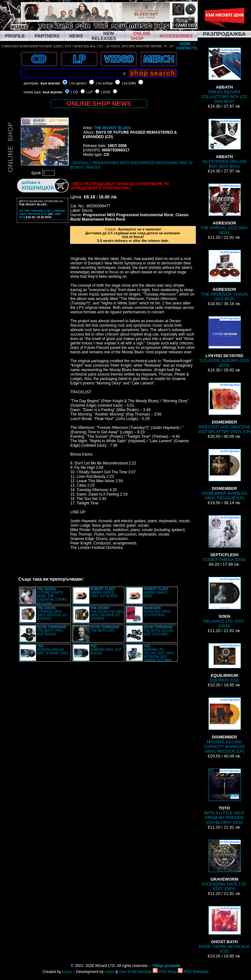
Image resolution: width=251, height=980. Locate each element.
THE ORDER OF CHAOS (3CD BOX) (224, 276)
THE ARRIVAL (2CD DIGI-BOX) (224, 209)
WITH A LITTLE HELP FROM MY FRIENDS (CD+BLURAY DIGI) (224, 797)
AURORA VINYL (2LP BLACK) (106, 650)
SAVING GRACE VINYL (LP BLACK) (104, 593)
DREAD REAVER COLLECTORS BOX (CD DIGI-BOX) (224, 76)
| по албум (104, 83)
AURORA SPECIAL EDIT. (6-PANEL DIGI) (53, 650)
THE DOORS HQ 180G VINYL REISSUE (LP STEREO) (107, 613)
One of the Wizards (135, 972)
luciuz (67, 972)
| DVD (106, 92)
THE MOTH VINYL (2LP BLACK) (52, 631)
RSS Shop (165, 972)
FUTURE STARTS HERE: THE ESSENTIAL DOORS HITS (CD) (52, 596)
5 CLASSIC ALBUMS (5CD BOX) (224, 342)
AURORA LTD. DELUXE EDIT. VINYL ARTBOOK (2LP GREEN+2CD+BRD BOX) (151, 655)
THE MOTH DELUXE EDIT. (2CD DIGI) (159, 631)
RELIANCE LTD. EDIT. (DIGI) (225, 603)
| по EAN (129, 83)
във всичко (50, 83)
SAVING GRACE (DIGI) (156, 593)
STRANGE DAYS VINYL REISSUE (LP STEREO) (52, 613)
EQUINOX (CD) (224, 663)
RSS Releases (193, 972)
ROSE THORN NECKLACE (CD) (224, 930)
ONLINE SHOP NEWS (99, 103)
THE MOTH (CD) (105, 629)
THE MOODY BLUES (112, 128)
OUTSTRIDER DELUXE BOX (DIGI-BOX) (224, 144)
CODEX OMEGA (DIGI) (224, 539)
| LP (90, 92)
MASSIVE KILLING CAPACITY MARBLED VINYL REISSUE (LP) (224, 726)
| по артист (78, 83)
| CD (75, 92)
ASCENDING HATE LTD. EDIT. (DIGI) (225, 865)
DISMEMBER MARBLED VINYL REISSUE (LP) (225, 475)
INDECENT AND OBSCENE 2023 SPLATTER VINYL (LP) (224, 408)
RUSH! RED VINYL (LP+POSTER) (157, 612)
